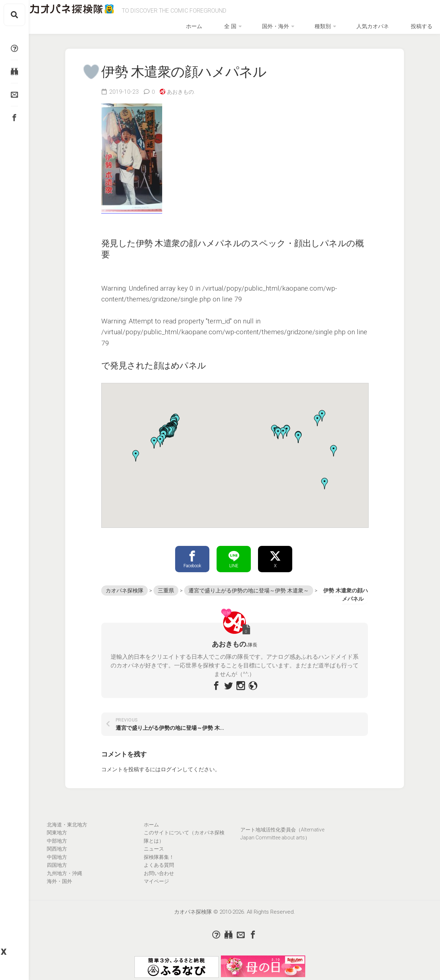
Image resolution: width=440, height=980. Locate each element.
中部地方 (57, 848)
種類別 (337, 29)
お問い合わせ (159, 880)
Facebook (192, 565)
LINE (234, 565)
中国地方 (57, 864)
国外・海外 (299, 29)
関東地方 (57, 840)
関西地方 (57, 856)
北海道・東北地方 (67, 832)
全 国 (265, 29)
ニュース (154, 856)
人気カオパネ (377, 29)
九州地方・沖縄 (65, 880)
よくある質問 (159, 872)
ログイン (172, 777)
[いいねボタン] (88, 77)
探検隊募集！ (159, 864)
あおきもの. (182, 97)
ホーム (241, 29)
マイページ (156, 888)
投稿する (414, 29)
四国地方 (57, 872)
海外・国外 (59, 888)
